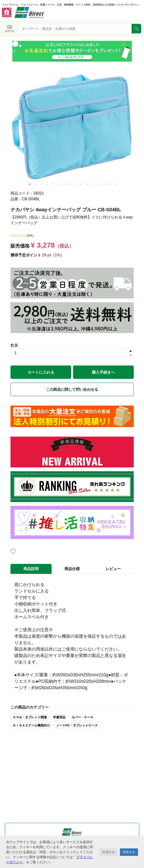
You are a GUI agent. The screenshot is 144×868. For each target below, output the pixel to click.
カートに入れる (41, 372)
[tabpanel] (72, 636)
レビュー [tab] (113, 569)
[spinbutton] (72, 353)
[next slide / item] (130, 51)
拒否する (108, 852)
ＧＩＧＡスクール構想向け (31, 725)
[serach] (136, 29)
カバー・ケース (83, 717)
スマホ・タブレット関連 (30, 717)
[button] (66, 57)
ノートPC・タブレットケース (77, 725)
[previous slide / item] (14, 51)
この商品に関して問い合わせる (72, 389)
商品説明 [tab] (31, 569)
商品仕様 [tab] (72, 569)
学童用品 (59, 717)
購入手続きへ (103, 372)
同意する (129, 852)
